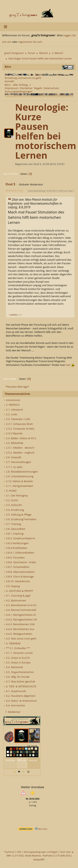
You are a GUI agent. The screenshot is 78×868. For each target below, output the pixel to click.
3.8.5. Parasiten (14, 557)
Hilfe (19, 852)
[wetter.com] (26, 830)
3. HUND (10, 491)
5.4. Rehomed (13, 667)
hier (70, 365)
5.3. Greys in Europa (17, 662)
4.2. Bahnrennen (15, 600)
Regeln (38, 88)
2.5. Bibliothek (13, 443)
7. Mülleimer (13, 712)
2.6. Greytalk (12, 457)
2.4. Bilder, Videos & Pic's (20, 438)
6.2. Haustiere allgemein (20, 696)
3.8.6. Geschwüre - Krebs (20, 562)
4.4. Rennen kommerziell (20, 610)
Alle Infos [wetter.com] (41, 829)
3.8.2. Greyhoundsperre (19, 538)
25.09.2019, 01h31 (15, 191)
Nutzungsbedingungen (19, 91)
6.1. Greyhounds (15, 691)
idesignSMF (39, 860)
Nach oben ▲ (67, 852)
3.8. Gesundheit (14, 529)
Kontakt (9, 81)
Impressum (12, 88)
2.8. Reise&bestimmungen (21, 472)
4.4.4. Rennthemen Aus (19, 629)
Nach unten (10, 174)
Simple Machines (33, 856)
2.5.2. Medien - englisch (19, 453)
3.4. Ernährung (14, 510)
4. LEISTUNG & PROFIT (18, 591)
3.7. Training (12, 524)
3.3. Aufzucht (13, 505)
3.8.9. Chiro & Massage (19, 577)
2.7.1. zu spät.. (14, 467)
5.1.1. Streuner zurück (18, 653)
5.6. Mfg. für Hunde (17, 677)
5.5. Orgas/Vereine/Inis (19, 672)
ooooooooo (12, 400)
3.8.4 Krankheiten (16, 548)
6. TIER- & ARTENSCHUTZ (20, 686)
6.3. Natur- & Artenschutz (20, 701)
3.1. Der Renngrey (16, 495)
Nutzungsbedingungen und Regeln (41, 852)
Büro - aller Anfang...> (18, 85)
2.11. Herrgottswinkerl (18, 486)
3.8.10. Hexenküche (17, 581)
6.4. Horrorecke (14, 705)
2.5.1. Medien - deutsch (19, 448)
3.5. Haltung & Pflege (18, 515)
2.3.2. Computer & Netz (19, 429)
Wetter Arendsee (33, 787)
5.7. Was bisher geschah (19, 681)
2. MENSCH (12, 405)
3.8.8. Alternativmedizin (19, 572)
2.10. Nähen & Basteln (18, 481)
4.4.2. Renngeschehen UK (20, 619)
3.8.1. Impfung (14, 534)
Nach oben (10, 379)
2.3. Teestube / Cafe (17, 419)
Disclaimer (26, 88)
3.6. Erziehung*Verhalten (20, 519)
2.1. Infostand (13, 410)
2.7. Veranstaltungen (17, 462)
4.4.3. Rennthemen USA (19, 624)
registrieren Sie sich (30, 42)
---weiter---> (15, 315)
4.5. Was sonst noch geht (20, 638)
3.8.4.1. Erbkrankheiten (19, 553)
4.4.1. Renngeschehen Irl (20, 615)
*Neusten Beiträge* (17, 387)
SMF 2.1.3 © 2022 (15, 856)
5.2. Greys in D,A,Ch (17, 658)
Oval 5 (10, 184)
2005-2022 (65, 856)
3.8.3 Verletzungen (16, 543)
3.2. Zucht (11, 500)
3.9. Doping (12, 586)
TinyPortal (9, 852)
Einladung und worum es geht (23, 78)
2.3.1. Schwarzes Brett (18, 424)
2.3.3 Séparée (13, 433)
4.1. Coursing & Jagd (17, 596)
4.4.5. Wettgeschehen (18, 634)
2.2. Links (11, 414)
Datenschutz (51, 88)
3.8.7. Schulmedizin (17, 567)
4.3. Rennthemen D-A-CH (20, 605)
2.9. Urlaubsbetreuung (19, 476)
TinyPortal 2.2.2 (50, 856)
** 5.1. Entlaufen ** (17, 648)
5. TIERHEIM (12, 643)
